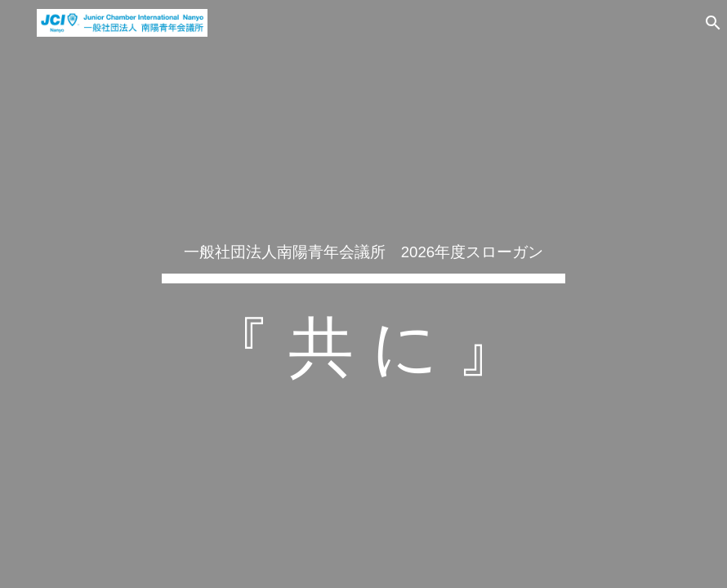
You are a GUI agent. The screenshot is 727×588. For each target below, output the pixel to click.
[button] (707, 23)
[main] (363, 294)
